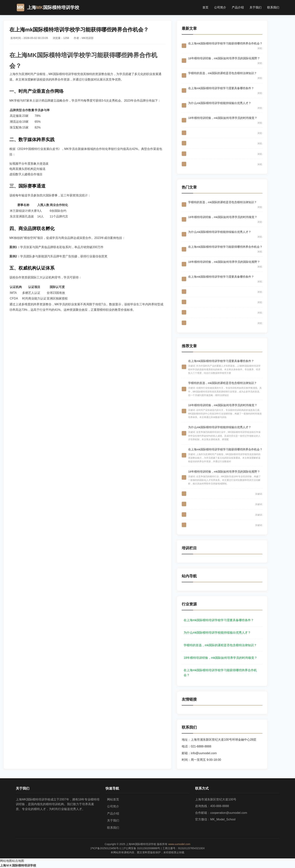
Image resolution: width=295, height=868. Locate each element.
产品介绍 (238, 7)
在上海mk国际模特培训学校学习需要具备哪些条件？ (219, 620)
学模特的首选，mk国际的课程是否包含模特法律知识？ (220, 645)
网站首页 (113, 799)
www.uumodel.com (179, 844)
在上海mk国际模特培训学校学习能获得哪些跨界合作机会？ (220, 673)
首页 (205, 7)
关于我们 (255, 7)
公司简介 (220, 7)
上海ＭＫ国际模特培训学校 (18, 865)
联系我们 (273, 7)
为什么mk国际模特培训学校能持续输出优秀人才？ (217, 633)
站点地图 (18, 861)
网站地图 (6, 861)
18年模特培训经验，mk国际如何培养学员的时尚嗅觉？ (220, 658)
